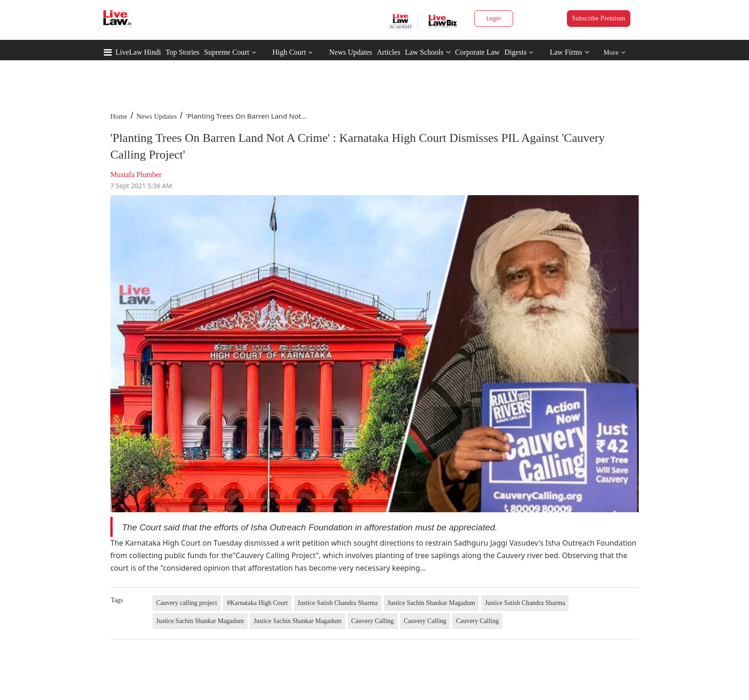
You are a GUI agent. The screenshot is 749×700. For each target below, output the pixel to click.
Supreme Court (226, 52)
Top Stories (182, 52)
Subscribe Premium (599, 18)
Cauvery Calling (373, 621)
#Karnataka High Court (257, 603)
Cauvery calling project (187, 603)
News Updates (351, 52)
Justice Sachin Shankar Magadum (431, 603)
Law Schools (428, 52)
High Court (289, 52)
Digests (515, 52)
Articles (389, 52)
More (614, 53)
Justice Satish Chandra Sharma (338, 603)
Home (119, 116)
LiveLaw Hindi (138, 52)
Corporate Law (477, 52)
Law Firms (569, 52)
